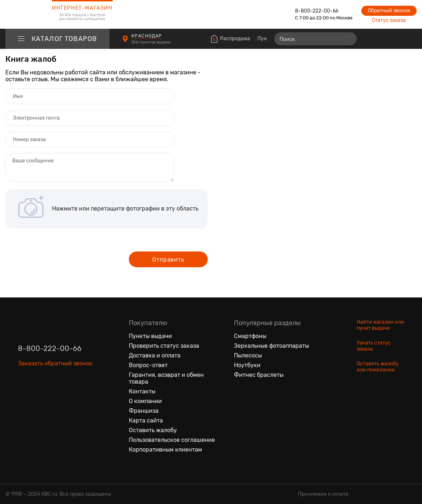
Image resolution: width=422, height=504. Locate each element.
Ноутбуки (247, 365)
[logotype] (23, 14)
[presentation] (60, 257)
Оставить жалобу (153, 430)
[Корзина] (410, 39)
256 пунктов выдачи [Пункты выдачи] (152, 42)
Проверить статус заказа (164, 346)
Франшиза (144, 411)
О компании (145, 401)
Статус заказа (389, 20)
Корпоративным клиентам (165, 450)
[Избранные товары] (383, 39)
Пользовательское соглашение (172, 440)
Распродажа (235, 39)
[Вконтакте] (24, 397)
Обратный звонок (389, 11)
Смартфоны (250, 336)
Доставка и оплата (155, 355)
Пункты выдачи (150, 336)
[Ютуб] (54, 397)
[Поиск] (315, 39)
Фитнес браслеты (259, 375)
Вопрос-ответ (148, 365)
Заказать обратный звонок (55, 363)
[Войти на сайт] (396, 39)
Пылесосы (248, 355)
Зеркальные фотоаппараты (271, 346)
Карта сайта (146, 420)
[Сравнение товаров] (370, 39)
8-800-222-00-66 (317, 11)
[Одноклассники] (39, 397)
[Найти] (348, 39)
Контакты (142, 391)
